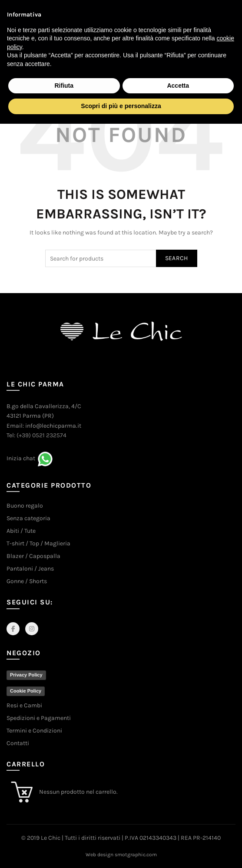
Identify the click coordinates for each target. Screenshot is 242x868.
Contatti (18, 743)
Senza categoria (28, 518)
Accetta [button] (178, 86)
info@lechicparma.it (53, 426)
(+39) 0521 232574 (41, 435)
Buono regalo (25, 506)
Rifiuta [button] (64, 86)
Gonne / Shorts (27, 581)
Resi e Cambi (24, 705)
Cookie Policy (26, 691)
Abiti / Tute (21, 531)
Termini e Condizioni (34, 731)
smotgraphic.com (136, 855)
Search (177, 258)
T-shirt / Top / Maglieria (38, 543)
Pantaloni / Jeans (30, 569)
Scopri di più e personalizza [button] (121, 106)
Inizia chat (21, 458)
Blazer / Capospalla (33, 556)
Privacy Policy (26, 675)
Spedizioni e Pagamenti (39, 718)
